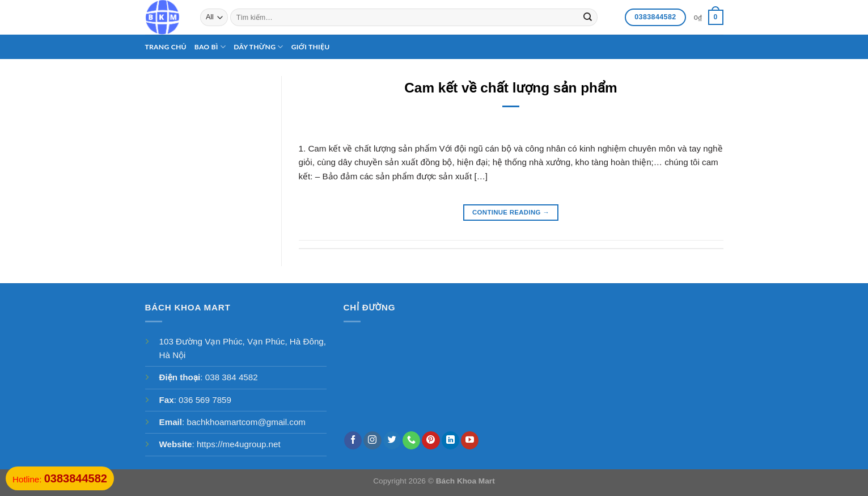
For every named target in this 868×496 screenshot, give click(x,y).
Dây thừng (259, 47)
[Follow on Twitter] (392, 440)
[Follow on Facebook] (353, 440)
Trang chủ (166, 47)
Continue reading (511, 212)
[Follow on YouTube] (470, 440)
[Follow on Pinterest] (431, 440)
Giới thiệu (311, 47)
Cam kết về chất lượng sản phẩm (511, 88)
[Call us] (411, 440)
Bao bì (210, 47)
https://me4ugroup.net (239, 444)
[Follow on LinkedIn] (450, 440)
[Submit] (588, 17)
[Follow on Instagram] (372, 440)
